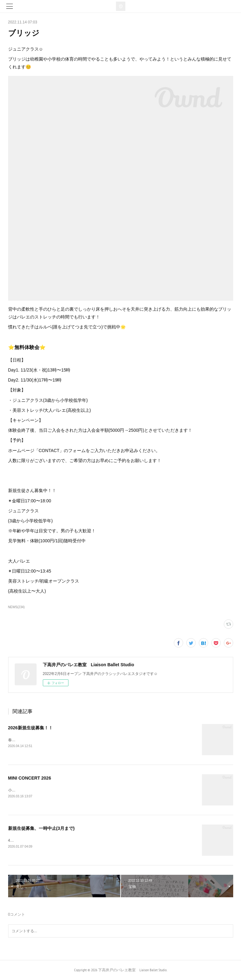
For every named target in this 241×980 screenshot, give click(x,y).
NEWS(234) (16, 607)
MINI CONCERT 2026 (30, 778)
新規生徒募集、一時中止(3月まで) (41, 828)
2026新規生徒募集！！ (30, 728)
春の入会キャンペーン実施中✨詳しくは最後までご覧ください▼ (63, 740)
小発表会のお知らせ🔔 (27, 790)
